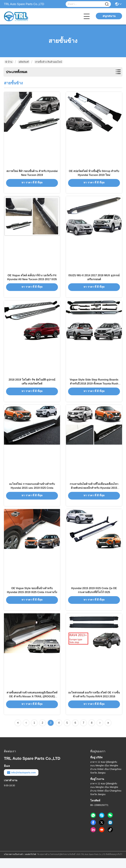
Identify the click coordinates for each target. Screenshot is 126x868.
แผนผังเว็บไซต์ (30, 864)
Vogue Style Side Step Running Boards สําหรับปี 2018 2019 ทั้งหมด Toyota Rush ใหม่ (94, 388)
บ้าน (9, 62)
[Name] (107, 4)
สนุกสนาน (109, 16)
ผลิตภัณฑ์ (24, 62)
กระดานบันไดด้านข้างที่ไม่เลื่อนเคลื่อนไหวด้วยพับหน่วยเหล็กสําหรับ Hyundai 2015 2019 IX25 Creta (94, 494)
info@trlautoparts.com (21, 782)
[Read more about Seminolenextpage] (18, 733)
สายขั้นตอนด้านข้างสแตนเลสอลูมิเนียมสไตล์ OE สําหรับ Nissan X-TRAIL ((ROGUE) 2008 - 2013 (32, 706)
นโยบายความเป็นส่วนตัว (14, 864)
